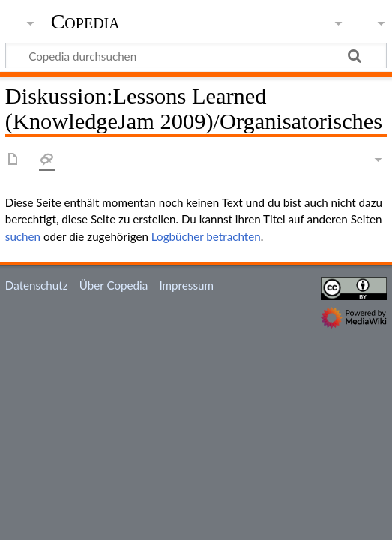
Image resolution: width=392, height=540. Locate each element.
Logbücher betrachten (206, 236)
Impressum (186, 285)
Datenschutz (37, 285)
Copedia (85, 22)
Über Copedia (114, 285)
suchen (23, 236)
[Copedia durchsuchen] (196, 55)
